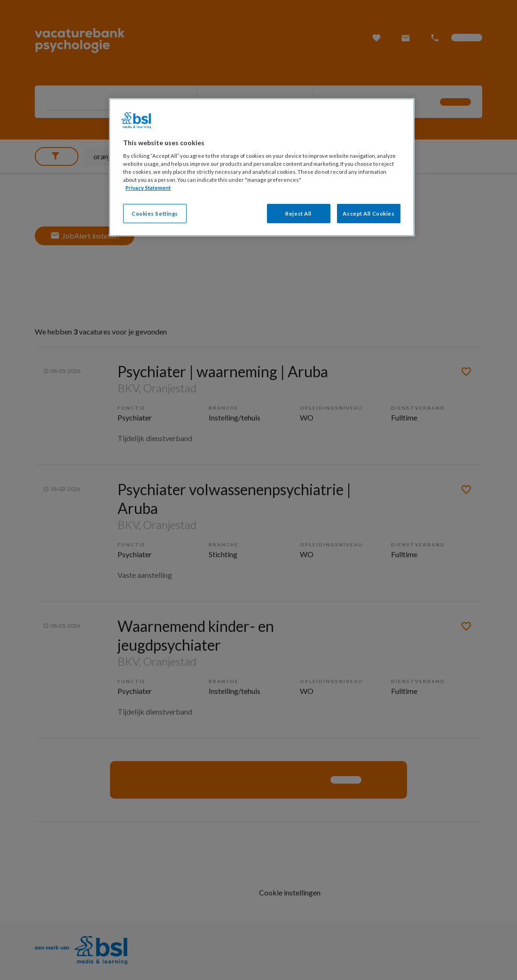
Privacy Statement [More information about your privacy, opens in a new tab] (148, 188)
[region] (262, 167)
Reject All (298, 214)
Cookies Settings (155, 214)
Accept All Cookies (368, 214)
